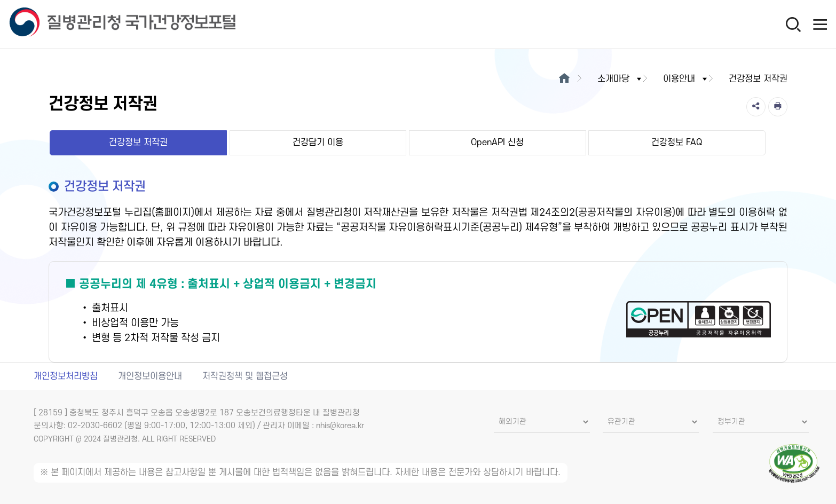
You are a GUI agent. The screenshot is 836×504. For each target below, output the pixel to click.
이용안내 (686, 79)
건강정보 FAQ (677, 143)
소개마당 (620, 79)
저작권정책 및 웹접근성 (245, 376)
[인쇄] (778, 107)
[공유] (756, 107)
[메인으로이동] (565, 79)
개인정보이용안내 (150, 376)
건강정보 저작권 (138, 143)
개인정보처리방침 (66, 376)
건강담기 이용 (318, 143)
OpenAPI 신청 (497, 143)
